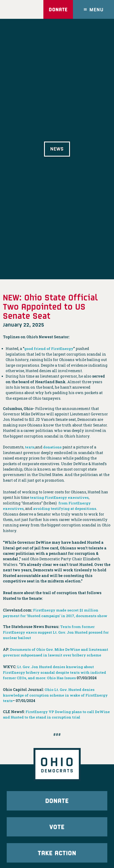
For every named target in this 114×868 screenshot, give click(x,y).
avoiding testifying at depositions (66, 509)
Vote (57, 833)
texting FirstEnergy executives (60, 497)
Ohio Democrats (20, 9)
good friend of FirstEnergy (49, 349)
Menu (97, 9)
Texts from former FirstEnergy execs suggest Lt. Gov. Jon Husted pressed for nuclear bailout (57, 632)
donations (53, 447)
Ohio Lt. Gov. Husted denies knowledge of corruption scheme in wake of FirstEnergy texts (49, 701)
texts (30, 447)
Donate (57, 9)
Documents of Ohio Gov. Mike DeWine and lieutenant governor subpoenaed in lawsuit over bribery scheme (56, 655)
